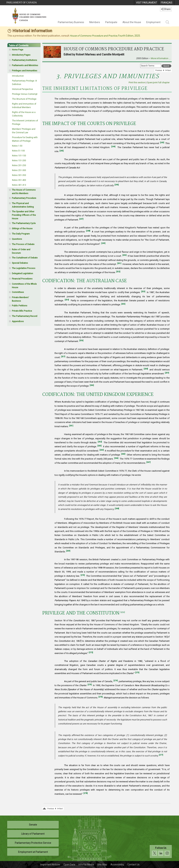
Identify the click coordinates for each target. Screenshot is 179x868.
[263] (99, 446)
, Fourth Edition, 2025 (105, 36)
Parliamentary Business (71, 22)
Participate (111, 22)
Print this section (137, 82)
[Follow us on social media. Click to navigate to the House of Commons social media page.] (161, 851)
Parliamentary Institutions (24, 60)
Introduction (18, 76)
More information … (161, 58)
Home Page (18, 50)
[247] (81, 219)
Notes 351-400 (19, 180)
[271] (123, 612)
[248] (88, 231)
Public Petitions (20, 306)
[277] (161, 755)
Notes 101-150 (19, 156)
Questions (17, 239)
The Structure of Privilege (24, 99)
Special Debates (20, 263)
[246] (117, 185)
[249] (103, 243)
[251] (119, 263)
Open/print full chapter (158, 82)
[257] (63, 357)
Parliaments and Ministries (25, 65)
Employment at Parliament (33, 852)
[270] (83, 575)
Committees (18, 292)
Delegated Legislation (22, 273)
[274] (116, 681)
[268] (117, 509)
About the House (132, 22)
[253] (143, 292)
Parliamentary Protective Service (33, 843)
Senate (33, 825)
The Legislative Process (24, 268)
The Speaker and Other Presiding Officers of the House (24, 215)
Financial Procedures (22, 279)
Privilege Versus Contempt (25, 94)
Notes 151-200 (19, 161)
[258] (146, 369)
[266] (116, 458)
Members (95, 22)
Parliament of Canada (22, 3)
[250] (124, 255)
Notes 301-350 (19, 175)
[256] (81, 341)
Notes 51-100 (18, 151)
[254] (67, 300)
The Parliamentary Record (25, 316)
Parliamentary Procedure (24, 198)
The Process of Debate (23, 244)
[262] (100, 442)
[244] (113, 147)
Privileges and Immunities (25, 71)
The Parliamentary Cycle (24, 223)
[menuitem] (146, 3)
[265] (123, 454)
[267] (148, 462)
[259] (167, 373)
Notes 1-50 (17, 146)
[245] (62, 151)
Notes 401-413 (19, 185)
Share (166, 9)
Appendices (18, 321)
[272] (91, 652)
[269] (68, 551)
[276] (101, 697)
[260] (92, 385)
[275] (90, 685)
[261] (71, 426)
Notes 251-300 (19, 170)
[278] (85, 793)
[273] (137, 673)
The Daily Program (21, 234)
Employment (153, 22)
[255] (123, 304)
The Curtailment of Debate (25, 258)
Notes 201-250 (19, 165)
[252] (118, 272)
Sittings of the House (22, 229)
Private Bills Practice (22, 311)
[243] (162, 143)
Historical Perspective (22, 89)
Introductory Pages (21, 55)
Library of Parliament (33, 834)
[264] (102, 450)
